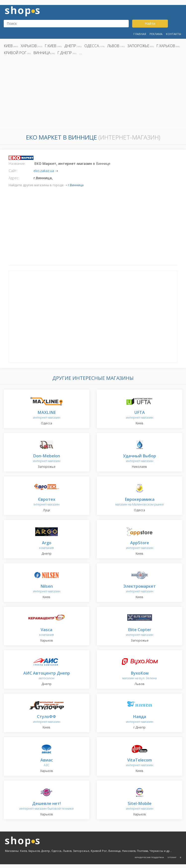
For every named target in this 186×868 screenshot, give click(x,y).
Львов (113, 46)
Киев (8, 46)
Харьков (29, 46)
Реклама (156, 34)
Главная (140, 34)
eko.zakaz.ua (44, 171)
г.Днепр (65, 53)
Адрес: (14, 178)
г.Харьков (166, 46)
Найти (150, 23)
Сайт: (13, 171)
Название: (17, 163)
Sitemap (172, 857)
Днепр (70, 46)
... (81, 53)
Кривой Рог (15, 53)
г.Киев (51, 46)
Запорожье (138, 46)
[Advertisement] (93, 93)
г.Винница (76, 185)
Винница (42, 53)
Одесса (92, 46)
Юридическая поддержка (149, 857)
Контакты (173, 34)
